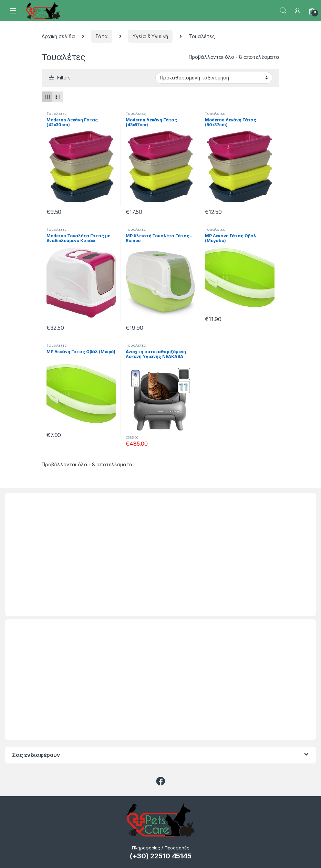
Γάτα (102, 36)
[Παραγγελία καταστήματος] (214, 78)
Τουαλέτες (57, 113)
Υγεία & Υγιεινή (150, 36)
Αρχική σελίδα (58, 36)
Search (283, 11)
